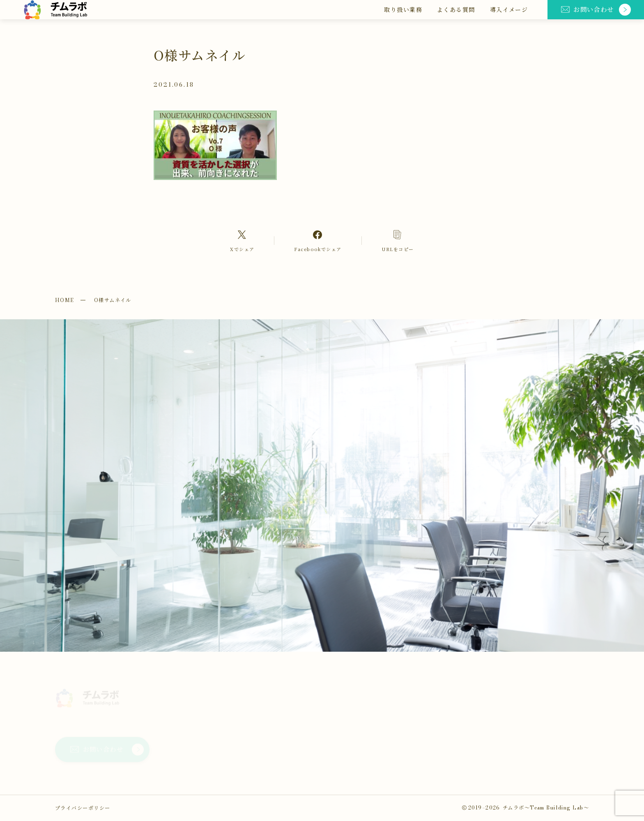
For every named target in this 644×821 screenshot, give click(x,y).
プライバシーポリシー (83, 808)
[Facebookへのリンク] (318, 240)
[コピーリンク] (398, 240)
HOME (65, 300)
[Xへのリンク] (242, 240)
